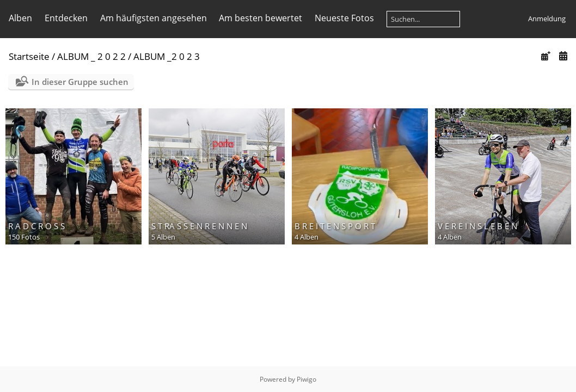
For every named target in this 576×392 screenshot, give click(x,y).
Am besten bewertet (261, 18)
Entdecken (66, 18)
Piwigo (307, 379)
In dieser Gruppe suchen (80, 82)
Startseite (29, 56)
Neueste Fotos (344, 18)
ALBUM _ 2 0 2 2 (91, 56)
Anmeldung (547, 19)
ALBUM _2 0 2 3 (167, 56)
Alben (20, 18)
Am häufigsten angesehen (154, 18)
